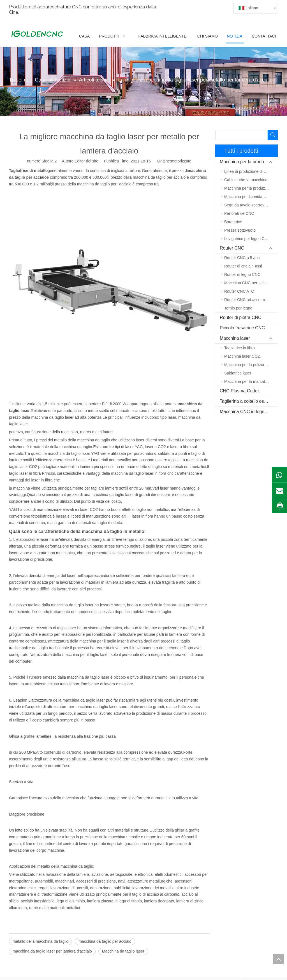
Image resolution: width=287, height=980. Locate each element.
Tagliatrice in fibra (239, 348)
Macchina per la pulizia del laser (251, 365)
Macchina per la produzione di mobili (249, 162)
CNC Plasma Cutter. (240, 391)
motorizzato (181, 161)
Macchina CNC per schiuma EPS (251, 283)
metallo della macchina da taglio (40, 941)
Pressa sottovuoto (240, 230)
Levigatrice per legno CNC (247, 239)
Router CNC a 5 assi (242, 258)
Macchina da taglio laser (123, 951)
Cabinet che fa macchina (246, 180)
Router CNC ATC (239, 291)
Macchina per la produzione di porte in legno (251, 188)
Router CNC (232, 248)
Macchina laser (235, 338)
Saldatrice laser (238, 373)
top (278, 959)
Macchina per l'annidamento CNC (251, 197)
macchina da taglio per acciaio (105, 941)
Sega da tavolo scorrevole (247, 205)
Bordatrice (233, 222)
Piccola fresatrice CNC (242, 328)
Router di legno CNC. (243, 274)
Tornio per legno (238, 308)
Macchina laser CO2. (243, 356)
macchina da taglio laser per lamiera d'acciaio (52, 951)
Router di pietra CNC (241, 317)
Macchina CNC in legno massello (249, 412)
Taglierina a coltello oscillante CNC (249, 401)
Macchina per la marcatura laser (251, 381)
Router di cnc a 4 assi (243, 266)
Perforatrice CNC (239, 213)
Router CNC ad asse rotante (249, 300)
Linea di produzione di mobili (249, 171)
